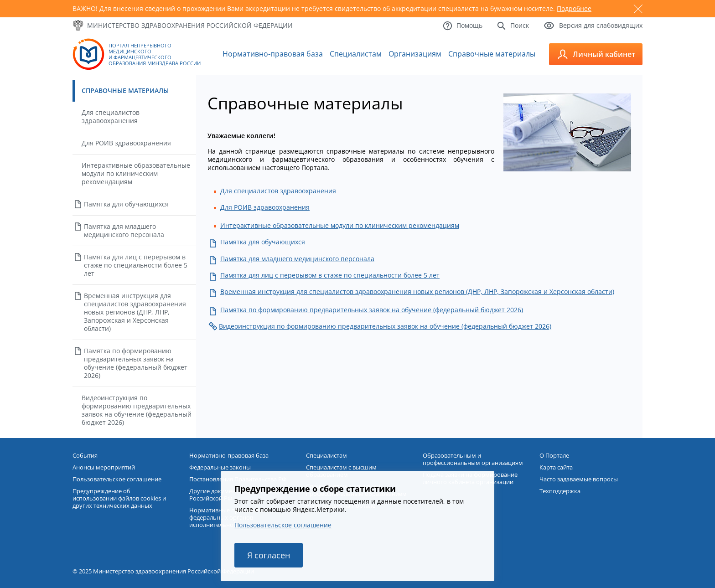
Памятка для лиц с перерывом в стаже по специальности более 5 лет (136, 265)
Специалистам (356, 54)
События (85, 455)
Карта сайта (556, 467)
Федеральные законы (220, 467)
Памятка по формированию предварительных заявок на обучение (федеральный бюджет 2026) (136, 363)
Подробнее (574, 8)
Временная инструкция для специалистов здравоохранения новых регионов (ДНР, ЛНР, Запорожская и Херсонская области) (135, 312)
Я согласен (269, 555)
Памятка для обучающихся (126, 204)
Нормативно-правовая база (273, 54)
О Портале (554, 455)
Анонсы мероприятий (104, 467)
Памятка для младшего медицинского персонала (124, 230)
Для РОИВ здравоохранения (126, 143)
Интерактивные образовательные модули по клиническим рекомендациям (136, 173)
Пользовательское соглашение (283, 525)
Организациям (415, 54)
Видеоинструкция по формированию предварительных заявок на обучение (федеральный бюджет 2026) (137, 410)
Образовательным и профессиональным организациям (473, 459)
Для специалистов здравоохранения (111, 116)
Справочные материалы (492, 54)
